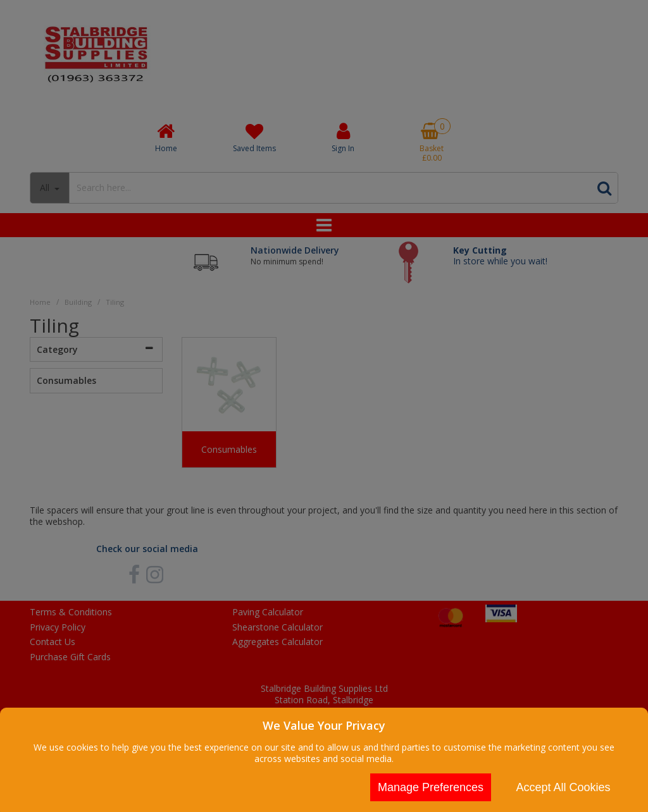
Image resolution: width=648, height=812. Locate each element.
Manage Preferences (431, 787)
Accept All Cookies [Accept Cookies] (563, 787)
